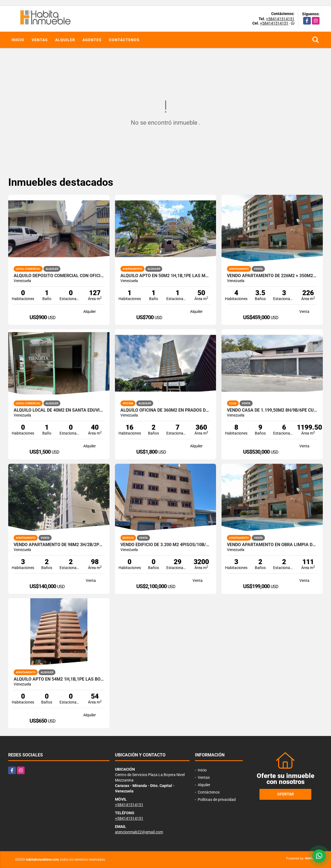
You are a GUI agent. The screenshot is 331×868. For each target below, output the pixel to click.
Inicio (18, 40)
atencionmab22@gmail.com (139, 832)
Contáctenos (124, 40)
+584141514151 (280, 19)
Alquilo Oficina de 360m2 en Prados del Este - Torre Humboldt (166, 410)
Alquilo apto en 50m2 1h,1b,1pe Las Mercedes (166, 276)
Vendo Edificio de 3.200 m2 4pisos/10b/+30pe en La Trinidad (166, 545)
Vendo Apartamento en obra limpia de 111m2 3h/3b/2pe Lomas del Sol (272, 545)
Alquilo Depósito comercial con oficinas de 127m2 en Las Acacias (59, 276)
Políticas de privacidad (217, 800)
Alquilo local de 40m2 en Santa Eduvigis (59, 410)
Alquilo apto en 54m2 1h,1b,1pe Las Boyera (59, 679)
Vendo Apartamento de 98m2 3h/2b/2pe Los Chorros (59, 545)
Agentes (92, 40)
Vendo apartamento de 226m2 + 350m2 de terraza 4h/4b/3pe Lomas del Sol (272, 276)
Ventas (40, 40)
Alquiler (65, 40)
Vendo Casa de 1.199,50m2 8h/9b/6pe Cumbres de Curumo (272, 410)
